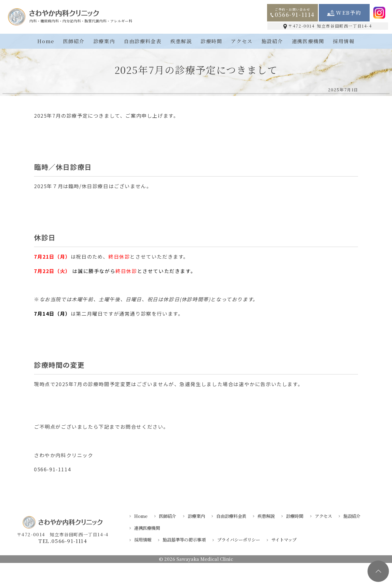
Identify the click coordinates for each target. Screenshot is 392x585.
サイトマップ (284, 539)
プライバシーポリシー (239, 539)
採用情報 (344, 41)
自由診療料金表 (143, 41)
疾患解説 (181, 41)
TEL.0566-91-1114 (63, 541)
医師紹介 (74, 41)
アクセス (242, 41)
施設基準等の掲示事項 (184, 539)
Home (46, 41)
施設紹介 (272, 41)
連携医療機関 (308, 41)
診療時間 (211, 41)
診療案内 (104, 41)
